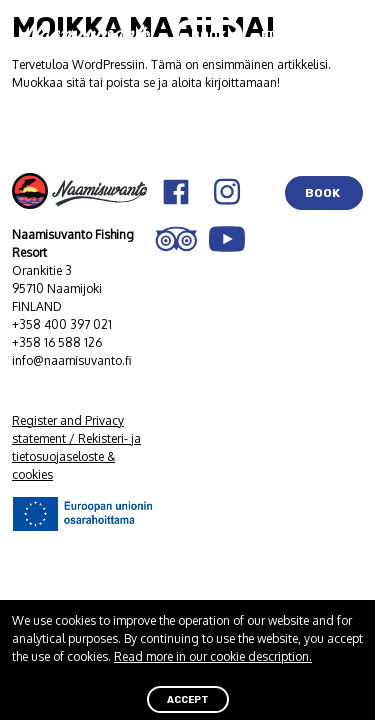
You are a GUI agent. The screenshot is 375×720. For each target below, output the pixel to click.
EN (297, 35)
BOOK (324, 193)
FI (267, 35)
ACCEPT (188, 699)
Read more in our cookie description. (213, 656)
